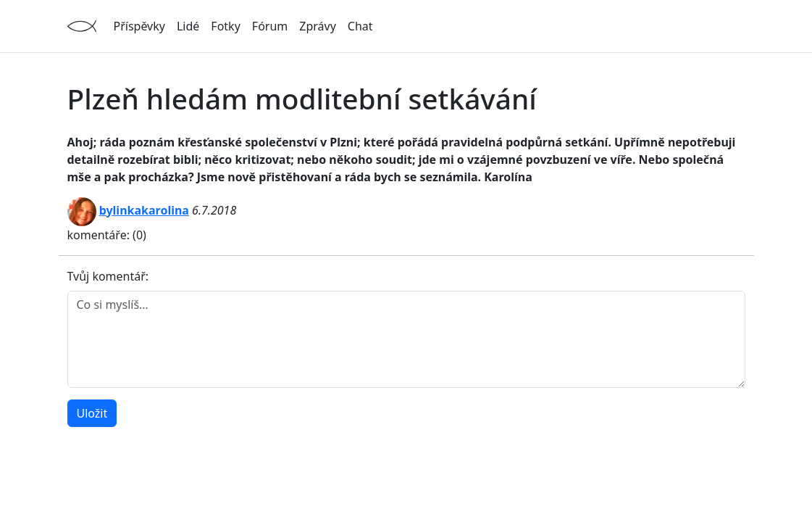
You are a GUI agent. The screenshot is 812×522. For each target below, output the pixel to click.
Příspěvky (139, 26)
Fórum (270, 26)
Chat (360, 26)
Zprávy (318, 26)
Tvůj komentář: (108, 276)
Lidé (188, 26)
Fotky (225, 26)
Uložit (92, 413)
